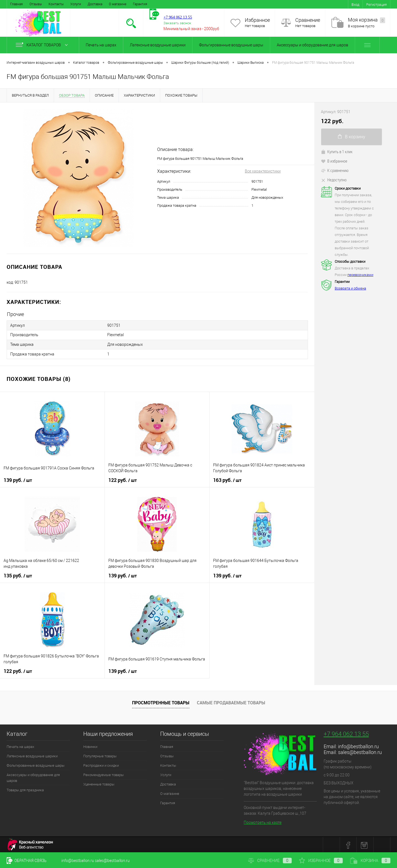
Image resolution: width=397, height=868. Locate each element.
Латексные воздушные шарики (158, 45)
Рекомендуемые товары (104, 774)
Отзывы (36, 4)
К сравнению (335, 170)
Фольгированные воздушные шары (231, 45)
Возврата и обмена (350, 288)
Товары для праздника (25, 789)
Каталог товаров (43, 45)
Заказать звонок (177, 23)
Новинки (90, 746)
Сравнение (308, 20)
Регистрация (376, 5)
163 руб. (227, 479)
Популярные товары (100, 755)
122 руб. (123, 479)
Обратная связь (27, 861)
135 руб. (18, 575)
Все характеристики (263, 171)
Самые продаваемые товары (231, 702)
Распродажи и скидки (101, 765)
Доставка (95, 4)
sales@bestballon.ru (360, 751)
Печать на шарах (101, 45)
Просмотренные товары (161, 702)
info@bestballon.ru (358, 746)
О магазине (118, 4)
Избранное (257, 20)
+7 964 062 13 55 (346, 733)
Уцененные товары (99, 783)
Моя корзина (367, 20)
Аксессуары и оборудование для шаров (312, 45)
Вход (355, 5)
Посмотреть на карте (263, 822)
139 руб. (18, 479)
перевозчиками (360, 275)
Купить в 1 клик (337, 152)
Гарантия (140, 4)
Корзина (370, 861)
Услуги (76, 4)
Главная (17, 4)
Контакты (56, 4)
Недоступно (334, 180)
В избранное (334, 161)
